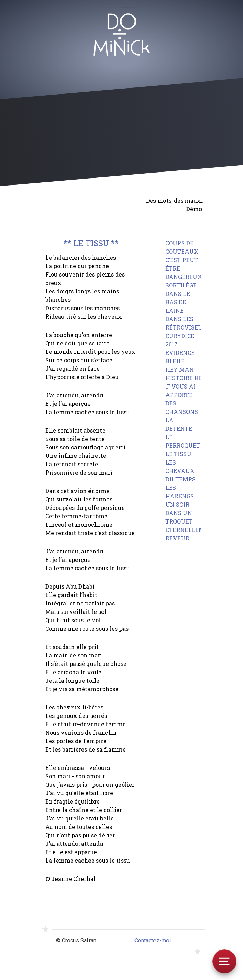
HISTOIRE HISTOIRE (193, 378)
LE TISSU (178, 454)
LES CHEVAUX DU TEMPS (180, 471)
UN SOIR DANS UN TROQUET (179, 513)
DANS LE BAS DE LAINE (178, 302)
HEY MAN (180, 369)
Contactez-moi (153, 940)
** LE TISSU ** (91, 243)
